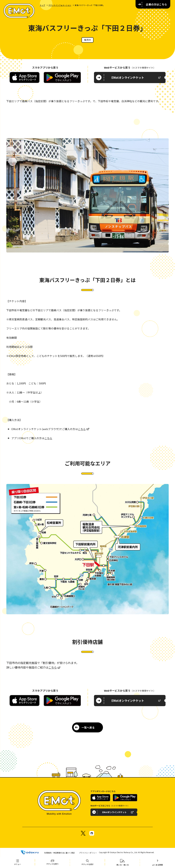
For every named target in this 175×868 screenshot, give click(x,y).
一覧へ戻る (88, 727)
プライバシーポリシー (88, 853)
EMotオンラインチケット (128, 78)
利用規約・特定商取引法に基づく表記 (60, 853)
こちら (82, 429)
